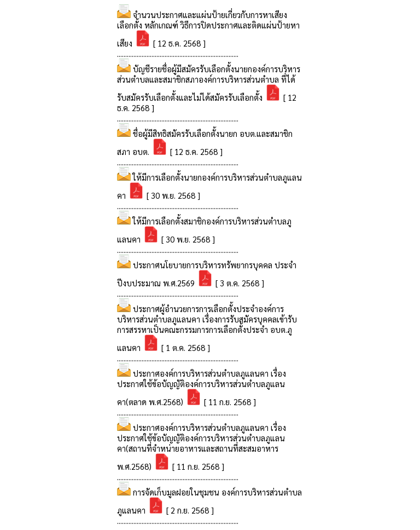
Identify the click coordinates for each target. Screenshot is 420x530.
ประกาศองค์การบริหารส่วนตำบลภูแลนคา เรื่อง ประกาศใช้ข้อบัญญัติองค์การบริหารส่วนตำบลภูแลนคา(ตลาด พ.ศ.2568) (202, 387)
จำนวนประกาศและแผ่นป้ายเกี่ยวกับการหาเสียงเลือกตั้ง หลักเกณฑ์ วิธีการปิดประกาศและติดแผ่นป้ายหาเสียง (208, 29)
